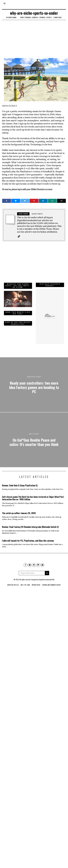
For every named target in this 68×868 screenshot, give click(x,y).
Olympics (35, 17)
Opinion (42, 17)
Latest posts (37, 214)
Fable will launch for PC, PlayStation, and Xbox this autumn (28, 537)
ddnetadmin (12, 17)
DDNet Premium (25, 17)
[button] (47, 569)
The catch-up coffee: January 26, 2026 (19, 509)
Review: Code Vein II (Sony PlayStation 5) (20, 482)
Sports (49, 17)
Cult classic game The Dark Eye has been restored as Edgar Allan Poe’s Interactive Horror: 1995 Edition (33, 494)
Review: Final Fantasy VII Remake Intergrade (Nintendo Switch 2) (30, 523)
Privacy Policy (36, 581)
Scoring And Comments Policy (51, 581)
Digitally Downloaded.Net (47, 576)
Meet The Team (25, 581)
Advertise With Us (13, 581)
